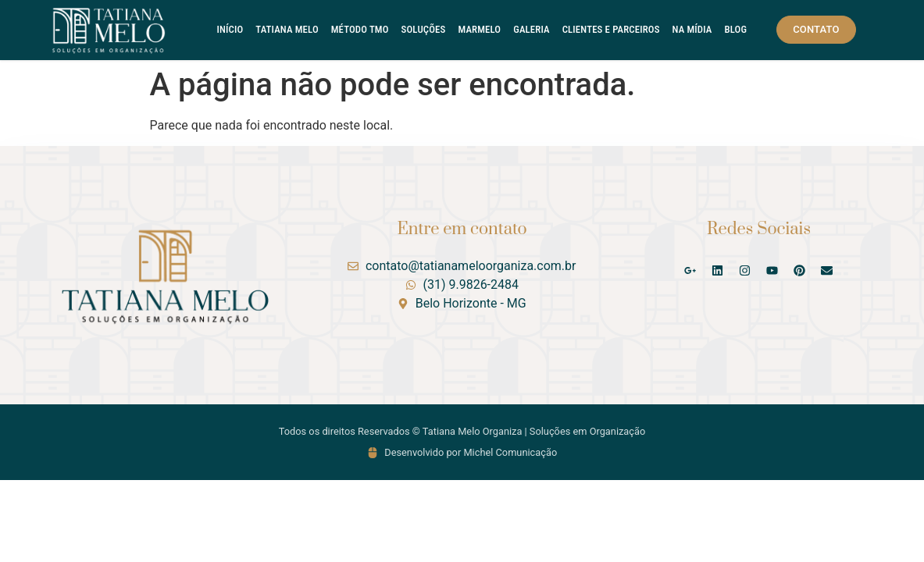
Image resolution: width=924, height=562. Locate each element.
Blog (736, 29)
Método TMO (360, 29)
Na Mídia (692, 29)
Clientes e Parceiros (611, 29)
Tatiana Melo (287, 29)
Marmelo (479, 29)
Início (230, 29)
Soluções (424, 29)
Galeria (531, 29)
